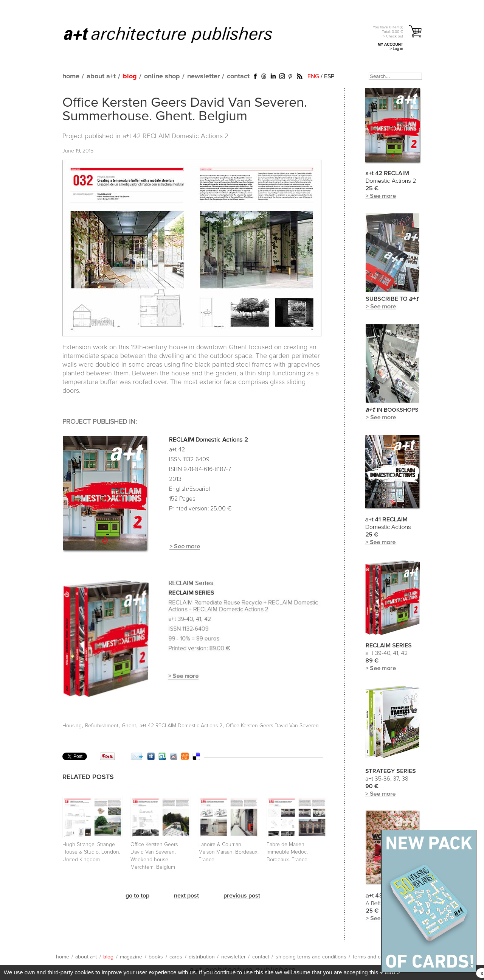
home (71, 76)
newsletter (203, 76)
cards (176, 957)
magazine (131, 957)
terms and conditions (377, 957)
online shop (162, 76)
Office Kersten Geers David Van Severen (272, 726)
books (156, 957)
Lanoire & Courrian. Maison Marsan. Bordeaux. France (229, 852)
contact (238, 76)
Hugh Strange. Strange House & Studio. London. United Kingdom (91, 852)
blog (130, 76)
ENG (313, 76)
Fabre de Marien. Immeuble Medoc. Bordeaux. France (287, 852)
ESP (329, 76)
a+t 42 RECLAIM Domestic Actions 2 (175, 136)
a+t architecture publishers (178, 34)
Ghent (129, 726)
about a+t (101, 76)
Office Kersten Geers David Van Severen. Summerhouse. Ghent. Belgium (185, 110)
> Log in (396, 49)
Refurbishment (102, 726)
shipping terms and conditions (311, 957)
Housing (72, 726)
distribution (202, 957)
